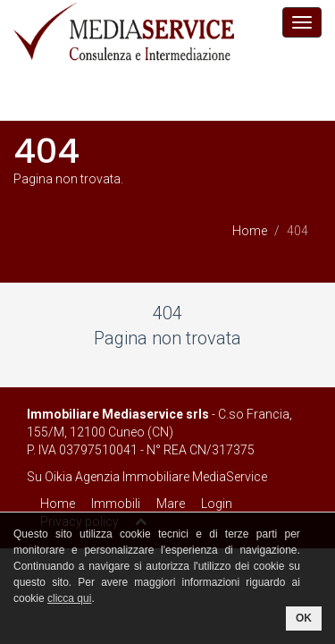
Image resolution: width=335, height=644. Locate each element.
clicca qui (69, 598)
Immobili (116, 504)
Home (250, 231)
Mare (171, 504)
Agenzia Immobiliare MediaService (171, 477)
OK (304, 618)
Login (217, 504)
